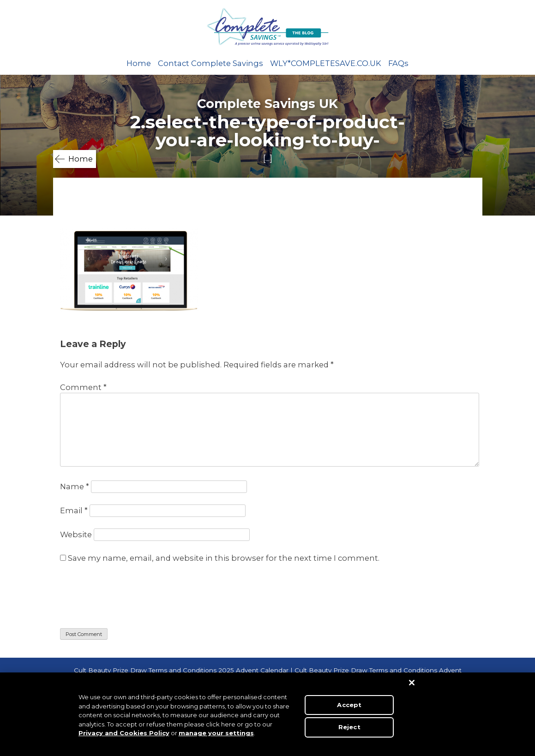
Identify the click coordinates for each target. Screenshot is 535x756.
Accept (349, 705)
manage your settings (216, 733)
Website (76, 534)
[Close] (412, 683)
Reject (349, 727)
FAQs (398, 63)
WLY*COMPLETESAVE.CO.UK (326, 63)
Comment (83, 387)
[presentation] (130, 597)
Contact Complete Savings (210, 63)
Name (75, 486)
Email (74, 510)
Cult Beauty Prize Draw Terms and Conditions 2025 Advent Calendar (181, 670)
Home (139, 63)
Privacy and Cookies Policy (124, 733)
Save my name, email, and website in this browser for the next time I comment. (224, 558)
